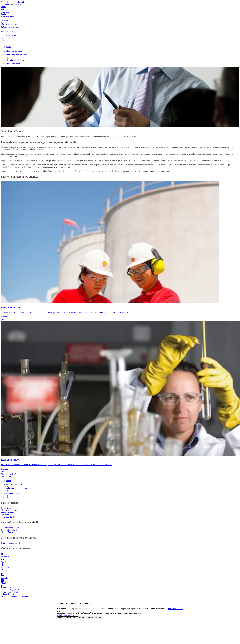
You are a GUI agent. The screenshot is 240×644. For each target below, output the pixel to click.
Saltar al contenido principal (12, 2)
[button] (120, 17)
